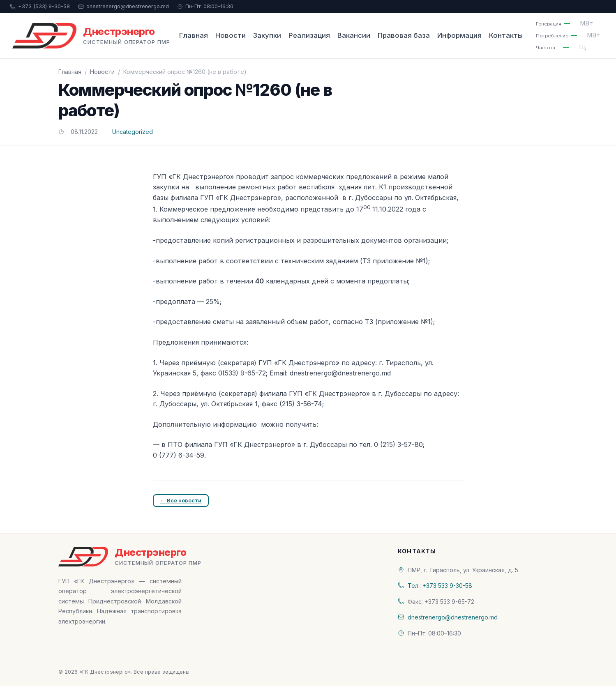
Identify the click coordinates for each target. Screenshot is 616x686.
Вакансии (354, 35)
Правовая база (404, 35)
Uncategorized (133, 132)
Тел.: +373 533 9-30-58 (440, 586)
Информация (459, 35)
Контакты (506, 35)
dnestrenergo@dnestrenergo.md (123, 6)
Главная (194, 35)
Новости (231, 35)
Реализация (309, 35)
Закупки (267, 35)
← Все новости (181, 500)
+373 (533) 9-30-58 (40, 6)
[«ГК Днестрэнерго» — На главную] (91, 36)
